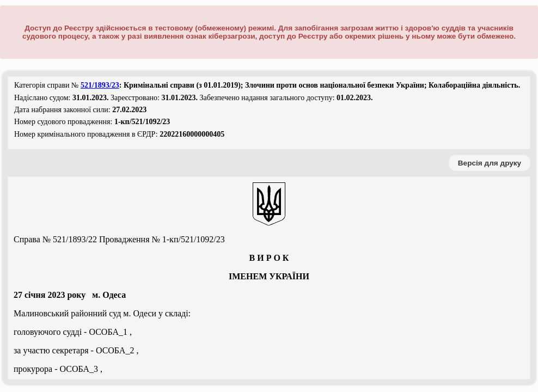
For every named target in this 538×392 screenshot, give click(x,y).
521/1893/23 (100, 85)
